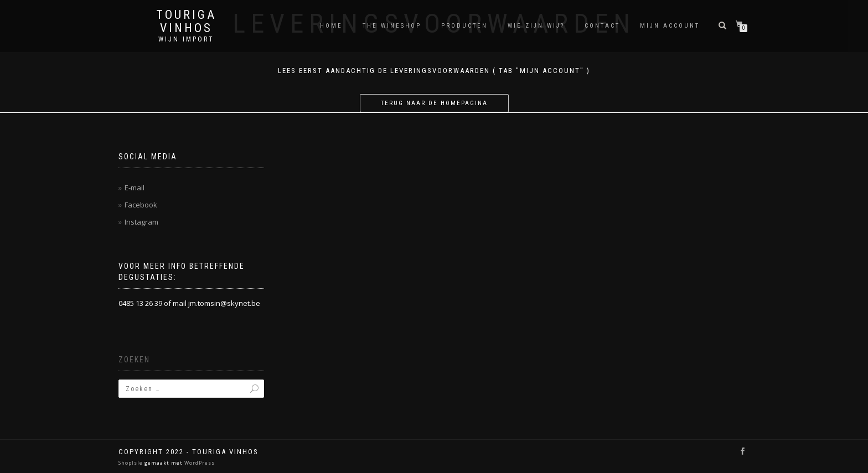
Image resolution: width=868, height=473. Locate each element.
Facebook (141, 205)
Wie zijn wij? (536, 26)
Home (331, 26)
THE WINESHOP (392, 26)
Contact (602, 26)
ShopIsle (131, 463)
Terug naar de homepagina (434, 103)
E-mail (135, 188)
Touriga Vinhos (186, 22)
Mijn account (670, 26)
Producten (464, 26)
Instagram (141, 222)
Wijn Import (186, 39)
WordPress (199, 463)
